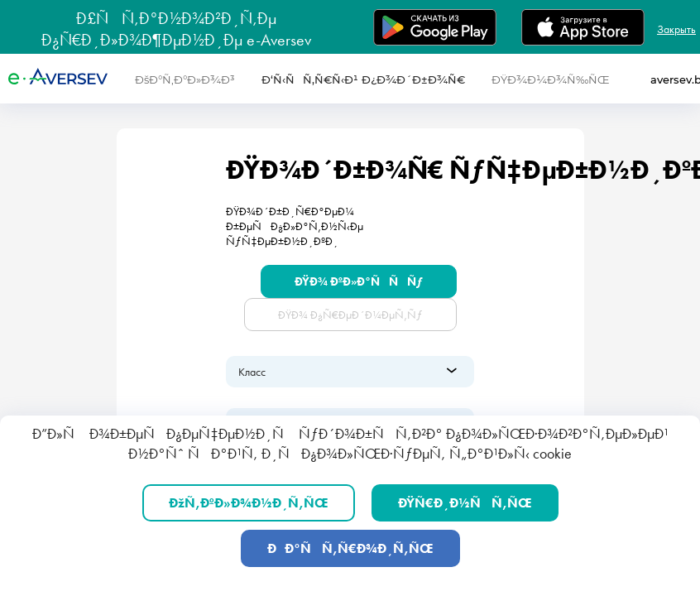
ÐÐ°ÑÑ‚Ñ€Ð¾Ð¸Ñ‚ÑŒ (350, 548)
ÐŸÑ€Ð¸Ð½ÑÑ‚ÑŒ (465, 503)
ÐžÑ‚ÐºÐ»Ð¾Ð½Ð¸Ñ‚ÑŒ (249, 503)
